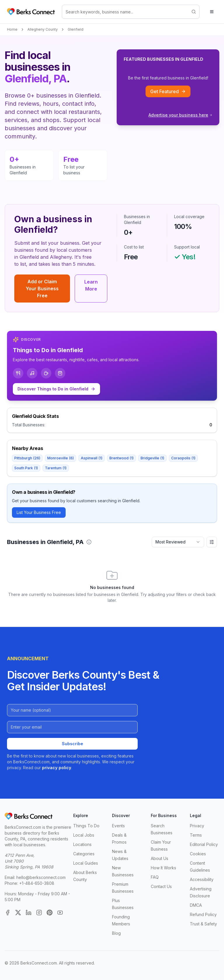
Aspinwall (92, 458)
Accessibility (202, 879)
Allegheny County (43, 29)
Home (12, 29)
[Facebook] (8, 913)
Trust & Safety (203, 924)
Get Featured (168, 91)
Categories (84, 854)
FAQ (155, 877)
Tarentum (56, 468)
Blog (116, 933)
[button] (89, 542)
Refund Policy (203, 914)
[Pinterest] (50, 913)
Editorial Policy (204, 844)
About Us (160, 858)
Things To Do (86, 826)
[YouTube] (60, 913)
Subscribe (72, 744)
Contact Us (161, 886)
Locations (82, 844)
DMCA (196, 905)
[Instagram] (39, 913)
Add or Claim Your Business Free (42, 289)
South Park (26, 468)
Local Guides (86, 863)
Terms (196, 835)
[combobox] (178, 542)
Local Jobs (84, 835)
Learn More (91, 285)
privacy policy (57, 768)
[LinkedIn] (29, 913)
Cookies (198, 854)
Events (118, 826)
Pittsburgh (27, 458)
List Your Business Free (39, 512)
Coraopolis (183, 458)
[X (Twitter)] (18, 913)
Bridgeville (152, 458)
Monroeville (61, 458)
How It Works (163, 868)
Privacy (197, 826)
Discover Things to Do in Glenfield (56, 389)
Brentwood (121, 458)
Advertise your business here (180, 115)
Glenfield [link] (76, 29)
